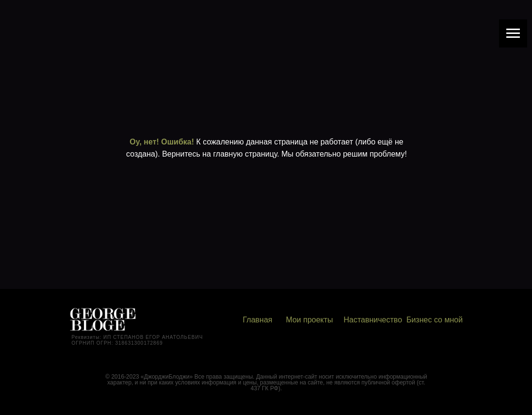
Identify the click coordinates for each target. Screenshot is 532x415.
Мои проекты (309, 320)
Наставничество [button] (373, 320)
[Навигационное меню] (513, 33)
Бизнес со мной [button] (435, 320)
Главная (258, 320)
